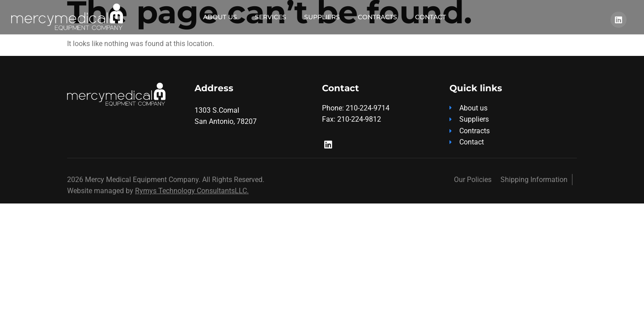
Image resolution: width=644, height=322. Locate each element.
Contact (430, 17)
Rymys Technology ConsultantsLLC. (192, 191)
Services (271, 17)
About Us (220, 17)
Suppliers (322, 17)
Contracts (377, 17)
